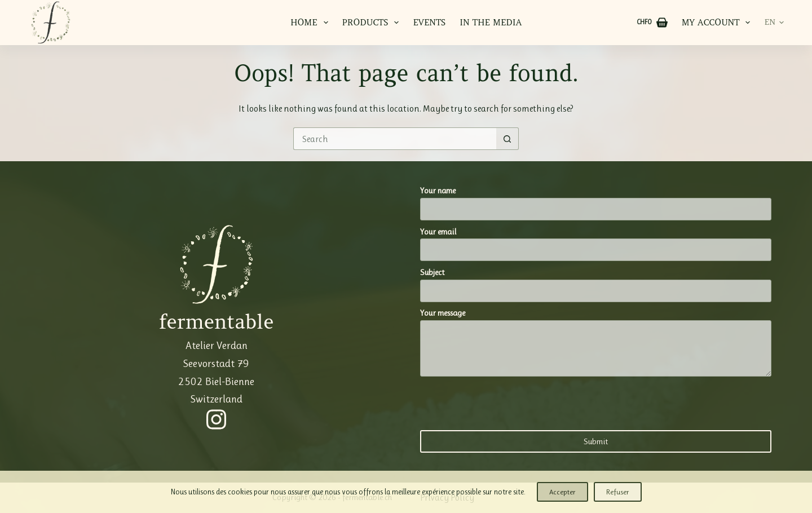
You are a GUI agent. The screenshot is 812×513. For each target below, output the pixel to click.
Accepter (562, 492)
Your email (596, 241)
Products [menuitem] (373, 23)
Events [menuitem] (429, 22)
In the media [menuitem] (491, 22)
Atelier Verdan (217, 345)
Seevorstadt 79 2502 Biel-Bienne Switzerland (216, 381)
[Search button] (507, 139)
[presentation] (506, 403)
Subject (596, 282)
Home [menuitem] (312, 23)
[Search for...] (395, 139)
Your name (596, 200)
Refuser (618, 492)
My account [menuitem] (718, 23)
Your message (596, 342)
